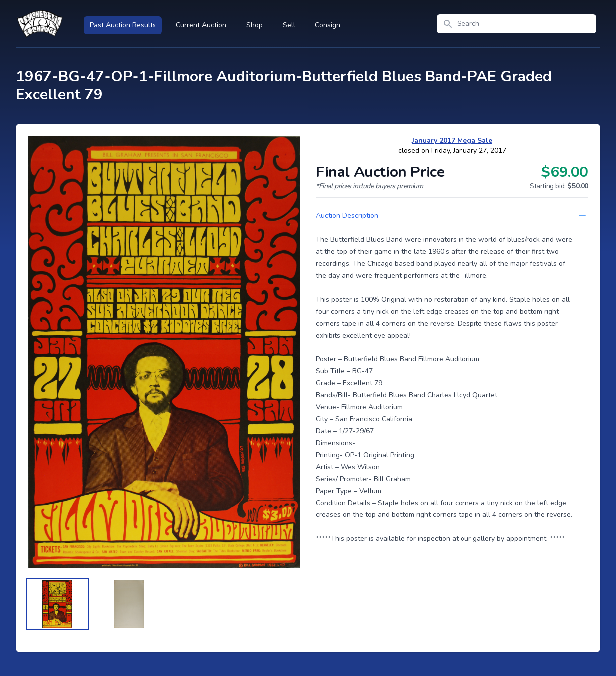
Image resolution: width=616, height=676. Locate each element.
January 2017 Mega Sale (452, 140)
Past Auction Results (123, 25)
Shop (254, 25)
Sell (289, 25)
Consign (328, 25)
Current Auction (201, 25)
